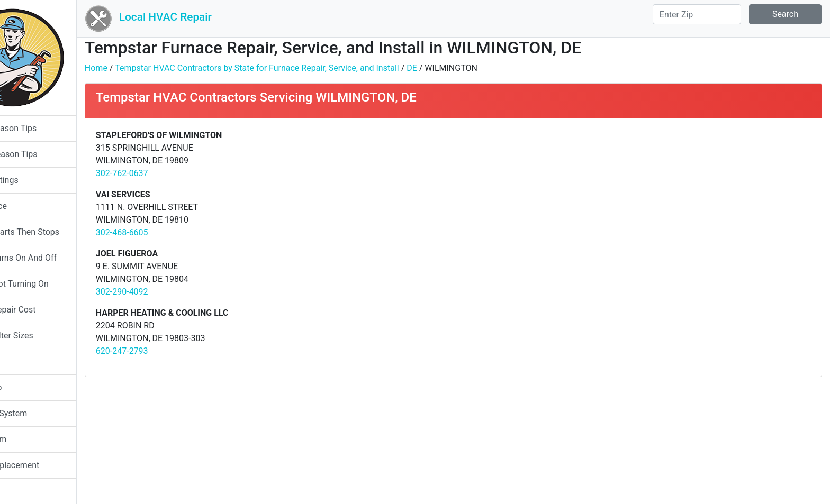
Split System (34, 439)
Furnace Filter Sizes (47, 336)
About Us (28, 491)
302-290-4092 (173, 292)
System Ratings (40, 180)
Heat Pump (32, 387)
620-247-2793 (173, 351)
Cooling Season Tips (49, 128)
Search (785, 14)
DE (463, 68)
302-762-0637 (173, 173)
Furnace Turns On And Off (59, 258)
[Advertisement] (649, 203)
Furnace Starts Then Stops (60, 232)
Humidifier (30, 361)
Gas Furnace (34, 206)
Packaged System (44, 413)
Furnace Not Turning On (55, 284)
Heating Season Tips (49, 154)
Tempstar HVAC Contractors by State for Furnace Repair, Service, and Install (308, 68)
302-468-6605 (173, 232)
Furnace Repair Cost (49, 310)
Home (147, 68)
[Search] (697, 14)
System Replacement (50, 465)
